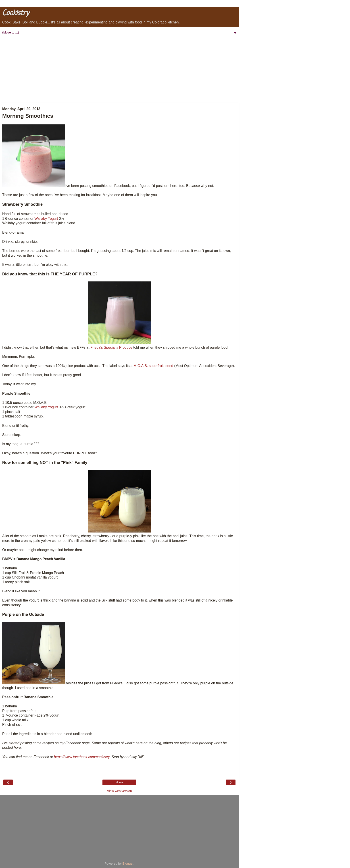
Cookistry (16, 13)
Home (119, 782)
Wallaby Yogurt (46, 219)
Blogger (128, 864)
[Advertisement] (119, 69)
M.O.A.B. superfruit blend (153, 366)
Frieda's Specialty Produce (111, 347)
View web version (119, 791)
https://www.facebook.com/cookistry (82, 757)
